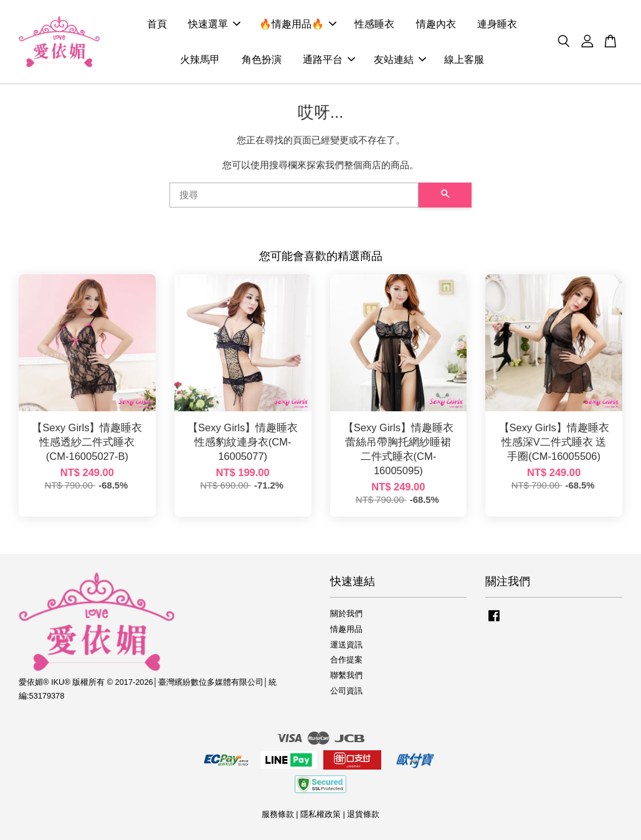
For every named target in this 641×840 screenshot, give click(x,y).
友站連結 (400, 60)
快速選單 (214, 24)
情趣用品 (346, 629)
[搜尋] (294, 195)
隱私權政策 (320, 814)
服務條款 (278, 814)
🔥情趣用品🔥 (298, 24)
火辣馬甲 (200, 60)
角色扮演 (262, 60)
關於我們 (346, 613)
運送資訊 (346, 645)
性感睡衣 (374, 24)
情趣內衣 (436, 24)
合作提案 (346, 660)
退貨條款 (363, 814)
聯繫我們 (346, 675)
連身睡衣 (497, 24)
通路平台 (329, 60)
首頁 (157, 24)
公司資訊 (346, 691)
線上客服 (464, 60)
